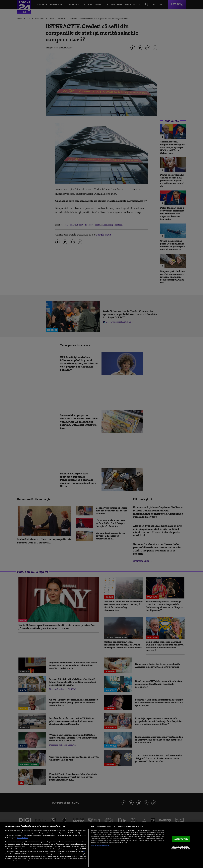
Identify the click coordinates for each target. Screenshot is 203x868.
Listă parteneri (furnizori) (100, 845)
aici (85, 851)
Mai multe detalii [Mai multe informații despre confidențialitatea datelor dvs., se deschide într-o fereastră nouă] (22, 838)
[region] (101, 845)
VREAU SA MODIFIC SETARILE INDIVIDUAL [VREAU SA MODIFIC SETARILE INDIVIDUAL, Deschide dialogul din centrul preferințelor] (180, 848)
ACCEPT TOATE (181, 839)
